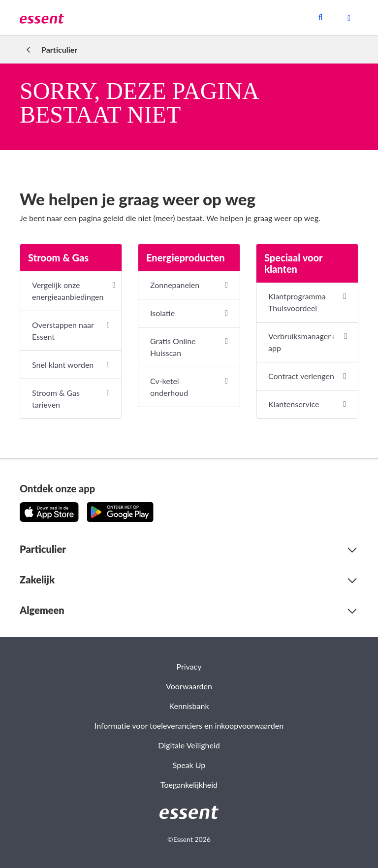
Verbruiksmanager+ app (302, 342)
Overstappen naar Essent (63, 331)
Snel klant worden (63, 365)
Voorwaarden (189, 686)
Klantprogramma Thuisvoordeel (297, 302)
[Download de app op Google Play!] (120, 512)
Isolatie (162, 313)
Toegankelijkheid (189, 785)
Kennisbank (189, 706)
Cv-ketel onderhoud (169, 387)
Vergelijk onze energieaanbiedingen (68, 291)
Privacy (189, 666)
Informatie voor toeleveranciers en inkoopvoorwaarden (189, 725)
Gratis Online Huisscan (173, 347)
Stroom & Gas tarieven (56, 399)
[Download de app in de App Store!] (49, 512)
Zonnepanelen (175, 285)
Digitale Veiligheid (189, 745)
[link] (42, 18)
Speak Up (189, 765)
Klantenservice (294, 404)
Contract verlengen (301, 376)
